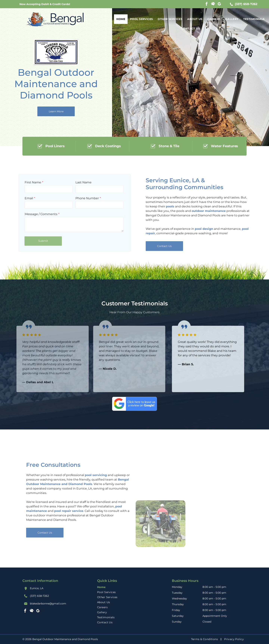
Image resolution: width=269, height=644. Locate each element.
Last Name (74, 182)
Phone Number (77, 198)
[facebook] (207, 4)
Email (19, 198)
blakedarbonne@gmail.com (48, 604)
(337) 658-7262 (246, 4)
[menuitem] (121, 19)
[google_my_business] (219, 4)
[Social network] (213, 4)
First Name (23, 182)
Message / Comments (31, 214)
